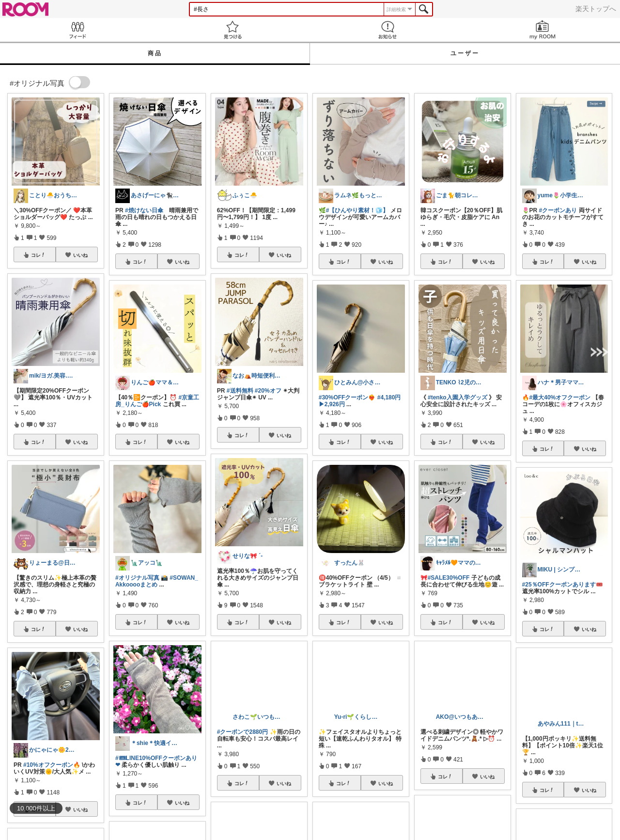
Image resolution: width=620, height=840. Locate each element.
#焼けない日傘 (144, 210)
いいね (80, 255)
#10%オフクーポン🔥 (52, 765)
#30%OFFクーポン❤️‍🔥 (347, 397)
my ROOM (542, 30)
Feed (77, 30)
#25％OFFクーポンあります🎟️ (563, 585)
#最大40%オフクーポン (560, 397)
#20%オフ (268, 391)
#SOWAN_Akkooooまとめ (157, 581)
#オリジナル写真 (137, 578)
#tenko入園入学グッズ (457, 397)
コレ (38, 255)
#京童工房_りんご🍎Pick (157, 401)
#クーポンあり (558, 210)
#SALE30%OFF (449, 578)
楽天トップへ (596, 9)
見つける (232, 30)
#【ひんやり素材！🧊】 (357, 210)
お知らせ (387, 30)
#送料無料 (240, 391)
